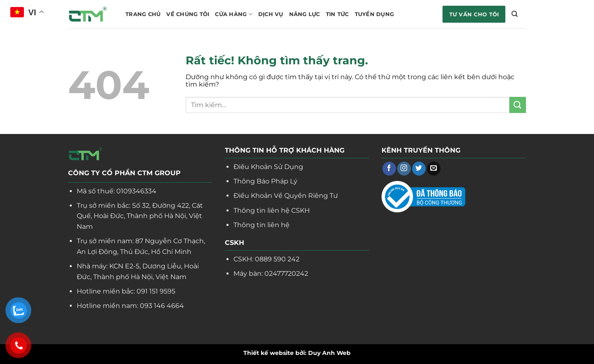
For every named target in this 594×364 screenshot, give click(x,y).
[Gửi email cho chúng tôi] (434, 169)
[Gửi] (518, 105)
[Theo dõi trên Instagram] (404, 169)
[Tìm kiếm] (515, 14)
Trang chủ (143, 14)
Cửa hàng (234, 14)
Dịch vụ (271, 14)
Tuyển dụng (375, 14)
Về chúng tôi (188, 14)
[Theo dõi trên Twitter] (419, 169)
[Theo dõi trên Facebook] (389, 169)
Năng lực (305, 14)
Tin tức (337, 14)
